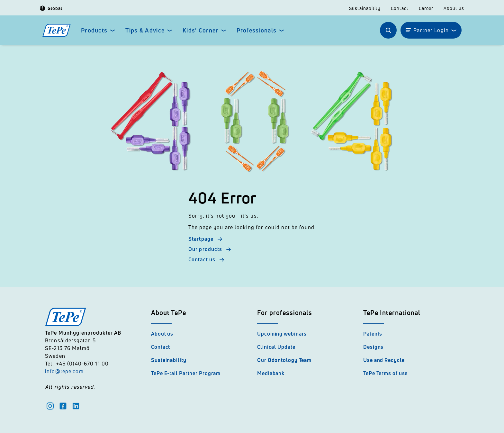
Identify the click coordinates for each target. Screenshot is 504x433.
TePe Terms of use (385, 373)
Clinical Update (276, 347)
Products (94, 30)
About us (454, 8)
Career (426, 8)
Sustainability (365, 8)
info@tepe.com (64, 371)
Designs (373, 347)
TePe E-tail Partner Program (186, 373)
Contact (400, 8)
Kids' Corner (200, 30)
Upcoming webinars (282, 334)
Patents (373, 334)
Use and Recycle (384, 360)
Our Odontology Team (284, 360)
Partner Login (431, 30)
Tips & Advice (145, 30)
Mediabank (271, 373)
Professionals (257, 30)
